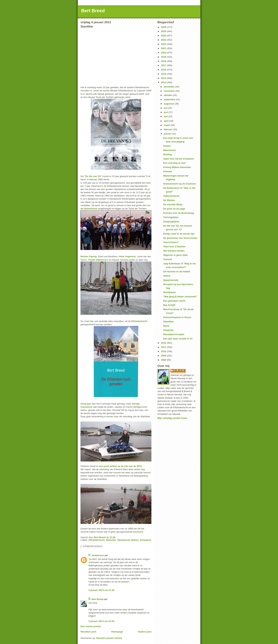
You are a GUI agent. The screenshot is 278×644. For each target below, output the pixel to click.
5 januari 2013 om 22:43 (101, 621)
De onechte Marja (173, 204)
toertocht (138, 532)
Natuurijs (111, 540)
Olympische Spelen (128, 540)
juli (166, 108)
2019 (164, 57)
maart (167, 125)
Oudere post (145, 632)
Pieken (167, 146)
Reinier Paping (89, 256)
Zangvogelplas (171, 221)
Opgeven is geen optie (175, 255)
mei (166, 116)
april (167, 121)
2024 (164, 36)
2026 (164, 27)
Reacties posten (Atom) (109, 638)
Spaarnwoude (171, 280)
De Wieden (169, 200)
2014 (164, 78)
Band (166, 326)
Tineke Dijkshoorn (98, 260)
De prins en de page (174, 209)
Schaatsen (145, 540)
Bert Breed (93, 11)
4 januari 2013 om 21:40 (101, 590)
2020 (164, 53)
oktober (168, 95)
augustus (169, 104)
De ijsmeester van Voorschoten (180, 238)
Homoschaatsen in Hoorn (177, 317)
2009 (164, 356)
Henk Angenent (127, 256)
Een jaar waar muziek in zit (178, 339)
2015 (164, 74)
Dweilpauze (169, 292)
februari (168, 129)
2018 (164, 61)
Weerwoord (169, 150)
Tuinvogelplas (171, 217)
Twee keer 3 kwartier (174, 247)
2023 (164, 40)
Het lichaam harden (174, 251)
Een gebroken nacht (174, 301)
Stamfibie (168, 322)
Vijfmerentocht (171, 196)
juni (166, 112)
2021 (164, 48)
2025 (164, 31)
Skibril (167, 276)
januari (168, 134)
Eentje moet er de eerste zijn (179, 234)
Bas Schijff (169, 305)
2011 (164, 347)
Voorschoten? (171, 242)
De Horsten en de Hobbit (177, 272)
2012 (164, 343)
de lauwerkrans (89, 209)
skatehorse (98, 555)
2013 (164, 82)
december (170, 87)
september (170, 99)
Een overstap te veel (174, 163)
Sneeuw (167, 259)
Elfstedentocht (139, 321)
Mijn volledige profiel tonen (172, 418)
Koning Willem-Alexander (177, 167)
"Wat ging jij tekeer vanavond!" (180, 297)
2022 (164, 44)
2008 (164, 360)
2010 (164, 351)
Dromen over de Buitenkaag (178, 213)
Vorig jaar (86, 404)
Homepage (117, 632)
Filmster (168, 171)
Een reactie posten (91, 626)
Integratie (168, 330)
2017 (164, 65)
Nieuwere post (88, 632)
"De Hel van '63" (93, 176)
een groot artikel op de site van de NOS (120, 466)
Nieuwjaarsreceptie (174, 334)
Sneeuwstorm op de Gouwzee (179, 184)
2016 (164, 70)
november (170, 91)
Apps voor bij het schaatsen (178, 159)
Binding (167, 154)
